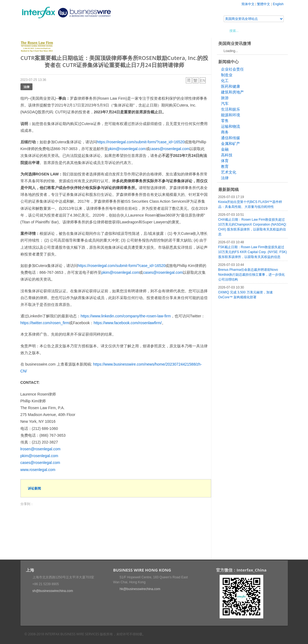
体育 (225, 161)
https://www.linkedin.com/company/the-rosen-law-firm (126, 316)
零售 (225, 121)
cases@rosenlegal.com (170, 149)
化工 (225, 81)
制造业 (227, 75)
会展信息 (76, 31)
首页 (31, 31)
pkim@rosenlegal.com (127, 149)
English (278, 4)
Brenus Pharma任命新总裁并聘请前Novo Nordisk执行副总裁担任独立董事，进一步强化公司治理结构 (252, 275)
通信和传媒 (231, 138)
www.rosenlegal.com (38, 470)
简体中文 (248, 4)
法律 (26, 87)
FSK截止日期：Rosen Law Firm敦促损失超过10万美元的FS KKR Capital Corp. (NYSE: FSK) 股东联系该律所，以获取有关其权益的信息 (253, 252)
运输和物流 (231, 126)
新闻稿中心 (52, 31)
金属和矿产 (231, 144)
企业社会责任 (232, 69)
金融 (225, 149)
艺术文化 (229, 172)
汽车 (225, 104)
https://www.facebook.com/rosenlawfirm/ (128, 323)
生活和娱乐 (231, 109)
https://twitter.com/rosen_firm (45, 323)
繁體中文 (264, 4)
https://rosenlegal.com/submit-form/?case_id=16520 (141, 142)
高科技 (227, 155)
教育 (225, 166)
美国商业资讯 (124, 31)
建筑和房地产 (232, 92)
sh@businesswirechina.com (53, 591)
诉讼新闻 (34, 488)
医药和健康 (231, 86)
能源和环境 (231, 115)
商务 (225, 132)
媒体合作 (98, 31)
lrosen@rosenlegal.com (41, 449)
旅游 (225, 98)
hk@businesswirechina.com (140, 589)
